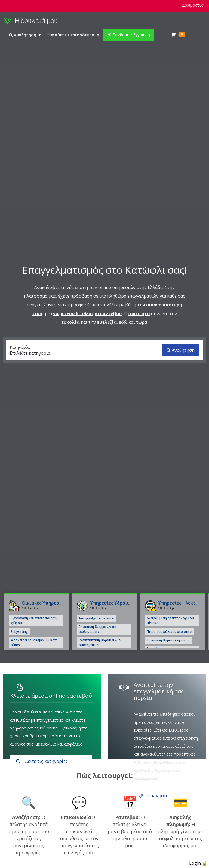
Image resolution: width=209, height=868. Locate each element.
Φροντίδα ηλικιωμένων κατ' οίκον (34, 642)
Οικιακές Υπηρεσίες (44, 603)
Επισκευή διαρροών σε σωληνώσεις (97, 629)
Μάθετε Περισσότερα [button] (73, 35)
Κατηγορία (20, 347)
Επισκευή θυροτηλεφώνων (169, 640)
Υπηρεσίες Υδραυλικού (115, 603)
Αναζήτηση (181, 350)
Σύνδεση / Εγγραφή (129, 34)
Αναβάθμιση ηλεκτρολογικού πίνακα (170, 620)
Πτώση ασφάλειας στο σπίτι (170, 632)
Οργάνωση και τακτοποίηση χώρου (34, 620)
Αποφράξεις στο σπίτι (97, 618)
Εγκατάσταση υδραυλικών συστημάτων (100, 642)
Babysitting (19, 632)
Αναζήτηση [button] (25, 35)
